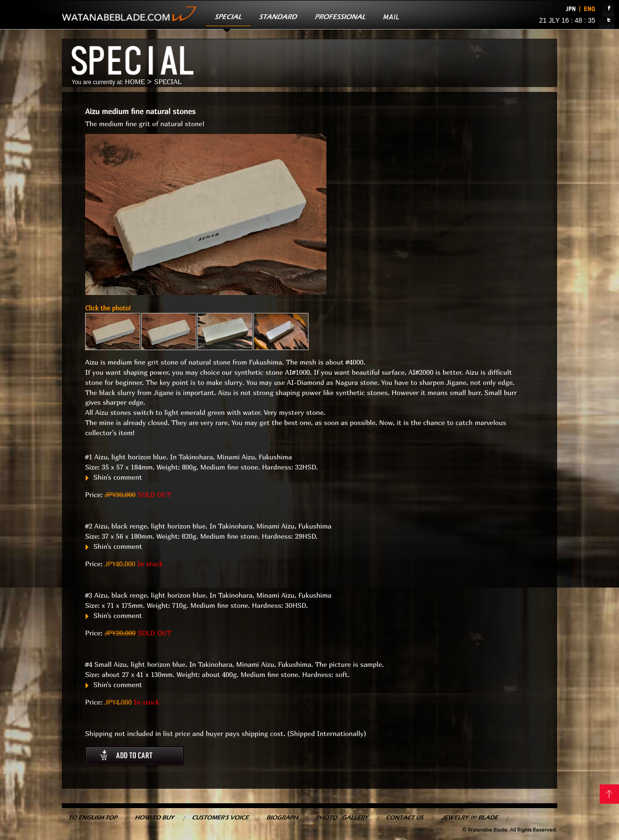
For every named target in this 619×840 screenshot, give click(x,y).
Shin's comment (114, 477)
